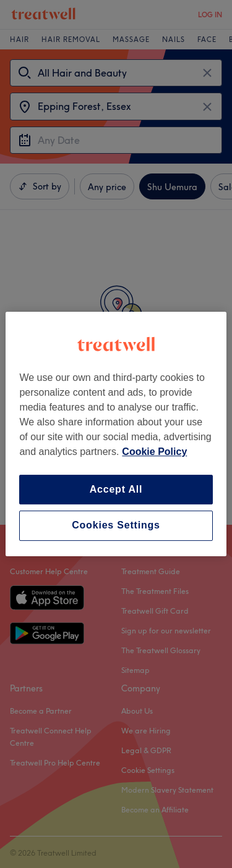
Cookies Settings (116, 526)
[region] (116, 434)
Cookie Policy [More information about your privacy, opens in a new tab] (154, 452)
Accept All (116, 489)
